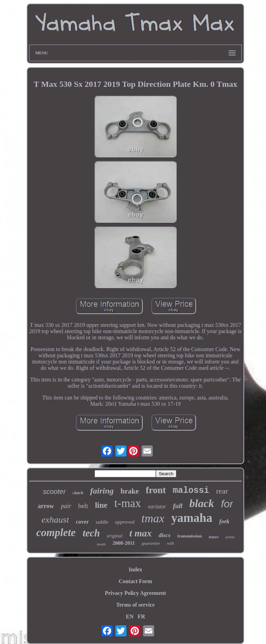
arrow (46, 506)
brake (130, 491)
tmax (153, 518)
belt (83, 506)
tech (91, 533)
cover (82, 522)
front (156, 490)
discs (165, 535)
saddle (102, 522)
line (101, 505)
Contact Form (135, 581)
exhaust (55, 520)
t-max (128, 503)
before (214, 537)
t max (140, 533)
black (202, 503)
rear (222, 491)
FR (141, 617)
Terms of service (135, 605)
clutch (78, 493)
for (227, 504)
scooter (54, 491)
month (101, 544)
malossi (191, 491)
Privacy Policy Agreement (136, 593)
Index (135, 569)
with (171, 543)
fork (224, 521)
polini (230, 537)
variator (157, 507)
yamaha (192, 518)
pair (66, 506)
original (114, 536)
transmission (190, 536)
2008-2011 (124, 543)
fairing (102, 491)
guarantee (151, 543)
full (178, 506)
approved (125, 522)
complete (56, 532)
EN (130, 617)
